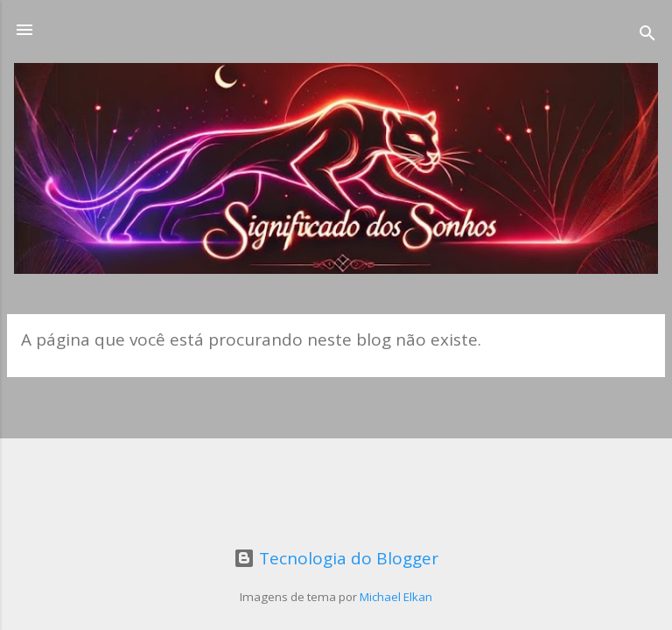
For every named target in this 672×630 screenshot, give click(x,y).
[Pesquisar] (647, 35)
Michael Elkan (396, 597)
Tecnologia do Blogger (336, 558)
